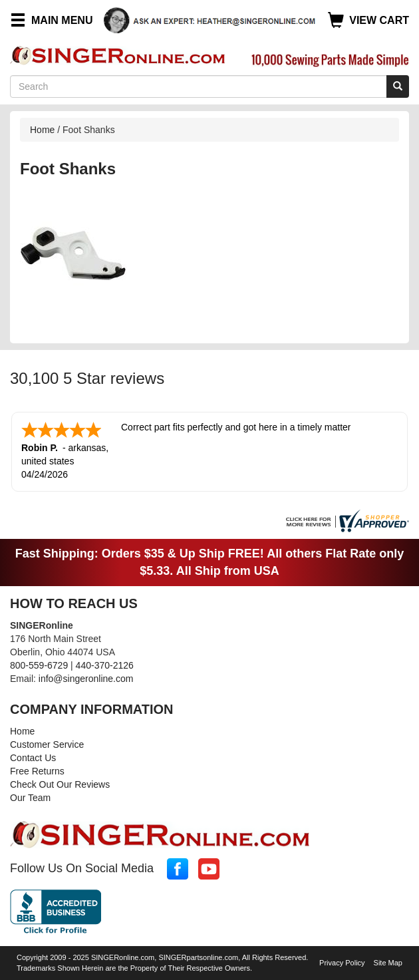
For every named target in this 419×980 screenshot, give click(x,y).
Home (42, 130)
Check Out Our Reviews (60, 784)
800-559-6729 (39, 665)
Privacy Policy (342, 963)
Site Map (388, 963)
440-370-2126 (105, 665)
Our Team (30, 798)
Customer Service (47, 744)
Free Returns (37, 771)
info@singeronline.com (86, 679)
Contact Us (33, 758)
